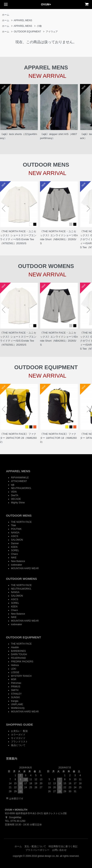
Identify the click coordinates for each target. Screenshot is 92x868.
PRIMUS (16, 687)
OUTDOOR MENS (19, 515)
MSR (14, 679)
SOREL (15, 550)
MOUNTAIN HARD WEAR (25, 568)
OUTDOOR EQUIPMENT (27, 32)
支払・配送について (35, 846)
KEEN (14, 547)
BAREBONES (18, 651)
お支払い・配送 (19, 731)
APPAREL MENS (23, 20)
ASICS (15, 536)
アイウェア (52, 32)
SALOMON (17, 540)
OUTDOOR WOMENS (21, 579)
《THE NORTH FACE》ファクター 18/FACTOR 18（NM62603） (58, 438)
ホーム (6, 15)
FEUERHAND (18, 658)
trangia (15, 701)
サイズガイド (18, 738)
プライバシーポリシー (37, 850)
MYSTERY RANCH (21, 676)
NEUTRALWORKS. (21, 488)
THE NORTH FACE (21, 522)
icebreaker (17, 565)
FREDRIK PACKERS (22, 662)
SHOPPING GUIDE (19, 724)
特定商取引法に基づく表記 (63, 846)
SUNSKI (15, 697)
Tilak (13, 525)
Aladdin (15, 647)
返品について (18, 745)
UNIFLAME (17, 704)
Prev (4, 109)
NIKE (14, 558)
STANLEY (16, 694)
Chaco (14, 554)
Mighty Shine (18, 503)
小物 (39, 26)
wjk (13, 485)
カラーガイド (18, 735)
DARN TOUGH (19, 654)
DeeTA (15, 495)
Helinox (15, 665)
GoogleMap (13, 817)
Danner (15, 543)
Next (88, 109)
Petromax (16, 683)
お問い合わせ (59, 850)
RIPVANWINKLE (20, 478)
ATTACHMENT (19, 481)
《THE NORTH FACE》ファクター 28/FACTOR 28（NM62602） (18, 438)
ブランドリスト (19, 742)
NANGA (15, 533)
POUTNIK (16, 529)
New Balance (18, 561)
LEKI (14, 669)
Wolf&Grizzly (18, 708)
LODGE (15, 672)
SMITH (15, 690)
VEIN (14, 492)
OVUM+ (46, 4)
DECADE (16, 499)
